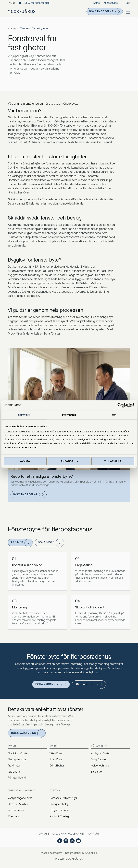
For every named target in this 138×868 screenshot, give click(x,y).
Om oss (44, 836)
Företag (12, 28)
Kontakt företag (59, 818)
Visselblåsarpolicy (51, 855)
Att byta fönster (101, 755)
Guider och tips (100, 767)
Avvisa (25, 461)
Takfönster (14, 773)
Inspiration (97, 773)
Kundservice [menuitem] (111, 3)
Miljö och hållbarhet (68, 836)
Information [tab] (69, 415)
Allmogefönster (17, 761)
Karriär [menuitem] (96, 3)
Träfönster (14, 767)
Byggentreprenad (60, 812)
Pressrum (13, 818)
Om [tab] (114, 415)
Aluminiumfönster (18, 755)
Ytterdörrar (56, 755)
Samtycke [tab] (24, 415)
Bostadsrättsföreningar (63, 800)
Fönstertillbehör (17, 780)
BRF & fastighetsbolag (36, 3)
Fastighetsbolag (59, 806)
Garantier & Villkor (18, 806)
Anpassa (69, 461)
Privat (11, 3)
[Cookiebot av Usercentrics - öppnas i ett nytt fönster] (120, 405)
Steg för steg (99, 761)
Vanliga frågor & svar (20, 800)
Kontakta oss (16, 812)
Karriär (93, 836)
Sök (126, 3)
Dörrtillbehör (57, 767)
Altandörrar (56, 761)
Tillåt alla (113, 461)
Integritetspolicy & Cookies (81, 855)
